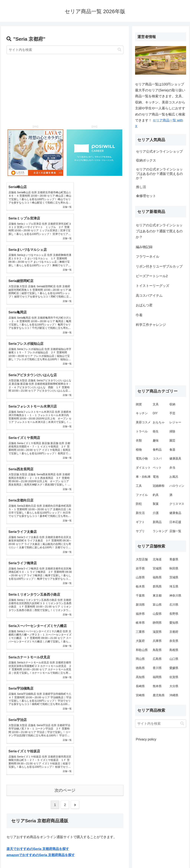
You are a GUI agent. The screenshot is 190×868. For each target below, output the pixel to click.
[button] (119, 50)
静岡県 (157, 623)
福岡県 (157, 677)
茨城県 (174, 577)
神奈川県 (175, 596)
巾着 (139, 315)
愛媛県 (174, 668)
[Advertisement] (65, 87)
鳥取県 (157, 650)
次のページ (65, 517)
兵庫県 (157, 641)
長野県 (174, 614)
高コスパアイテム (149, 296)
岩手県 (140, 568)
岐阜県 (140, 623)
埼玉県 (174, 586)
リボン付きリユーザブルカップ (159, 266)
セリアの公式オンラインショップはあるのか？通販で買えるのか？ (159, 231)
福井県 (140, 614)
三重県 (140, 632)
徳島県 (140, 668)
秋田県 (174, 568)
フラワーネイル (148, 257)
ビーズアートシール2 (152, 276)
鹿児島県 (159, 695)
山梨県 (157, 614)
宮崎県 (140, 695)
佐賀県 (174, 677)
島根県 (174, 650)
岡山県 (140, 659)
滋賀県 (157, 632)
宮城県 (157, 568)
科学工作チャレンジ (151, 325)
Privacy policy (146, 739)
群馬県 (157, 586)
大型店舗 (142, 559)
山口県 (174, 659)
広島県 (157, 659)
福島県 (157, 577)
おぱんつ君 (144, 305)
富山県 (157, 605)
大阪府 (140, 641)
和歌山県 (142, 650)
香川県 (157, 668)
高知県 (140, 677)
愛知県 (174, 623)
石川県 (174, 605)
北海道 (157, 559)
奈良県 (174, 641)
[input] (65, 50)
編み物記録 (144, 247)
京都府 (174, 632)
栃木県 (140, 586)
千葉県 (140, 596)
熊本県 (157, 686)
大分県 (174, 686)
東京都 (157, 596)
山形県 (140, 577)
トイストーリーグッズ (153, 286)
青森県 (174, 559)
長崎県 (140, 686)
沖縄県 (174, 695)
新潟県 (140, 605)
